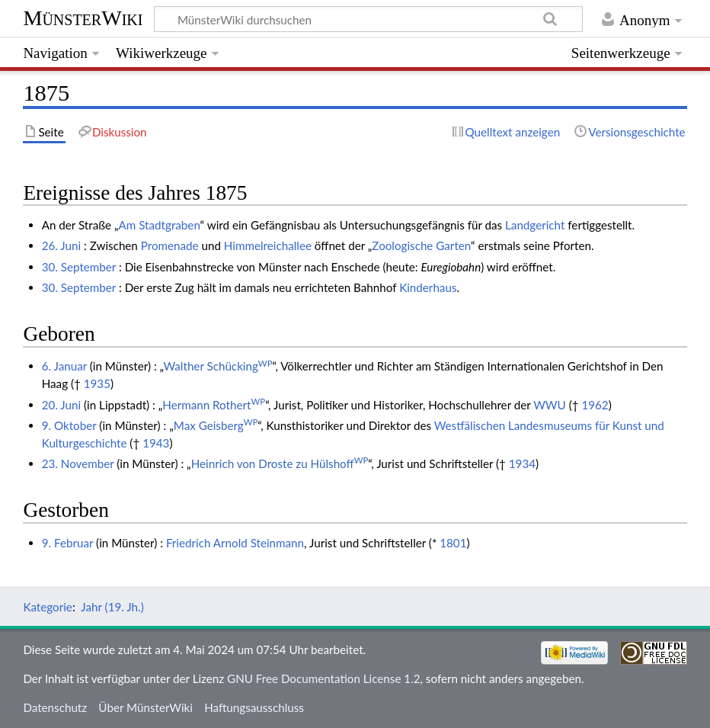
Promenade (170, 245)
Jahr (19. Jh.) (112, 607)
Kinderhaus (428, 287)
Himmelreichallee (268, 245)
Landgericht (535, 225)
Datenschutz (55, 707)
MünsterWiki (83, 18)
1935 (97, 383)
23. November (78, 463)
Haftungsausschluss (254, 707)
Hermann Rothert (214, 405)
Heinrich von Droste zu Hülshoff (280, 463)
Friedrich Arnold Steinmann (235, 543)
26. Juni (61, 245)
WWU (550, 405)
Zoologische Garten (421, 245)
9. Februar (67, 543)
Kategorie (47, 607)
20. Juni (61, 405)
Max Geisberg (216, 425)
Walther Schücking (217, 366)
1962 (595, 405)
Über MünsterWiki (146, 707)
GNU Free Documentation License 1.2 (323, 678)
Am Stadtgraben (160, 225)
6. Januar (64, 366)
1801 (453, 543)
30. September (79, 267)
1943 (156, 443)
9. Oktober (69, 425)
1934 (522, 463)
